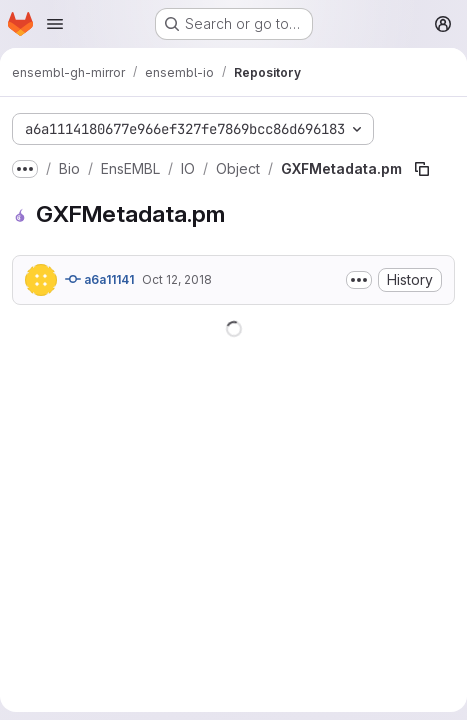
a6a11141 (99, 279)
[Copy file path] (422, 169)
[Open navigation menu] (55, 24)
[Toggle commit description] (359, 280)
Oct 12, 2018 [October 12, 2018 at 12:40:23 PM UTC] (177, 279)
